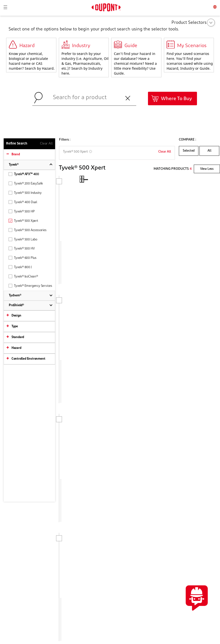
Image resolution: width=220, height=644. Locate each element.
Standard (18, 337)
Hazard (16, 348)
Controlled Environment (28, 359)
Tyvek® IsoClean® (23, 276)
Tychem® (15, 296)
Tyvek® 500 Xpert (23, 221)
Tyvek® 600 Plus (23, 258)
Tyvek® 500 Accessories (28, 230)
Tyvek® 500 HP (22, 211)
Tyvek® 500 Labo (23, 239)
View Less (207, 169)
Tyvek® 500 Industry (25, 193)
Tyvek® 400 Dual (23, 202)
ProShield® (16, 305)
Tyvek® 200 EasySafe (26, 183)
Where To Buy (176, 99)
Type (15, 326)
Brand (16, 154)
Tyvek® (14, 165)
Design (16, 316)
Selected (189, 151)
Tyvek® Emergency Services (30, 286)
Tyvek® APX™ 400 (24, 174)
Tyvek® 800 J (20, 267)
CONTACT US (198, 521)
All (209, 151)
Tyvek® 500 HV (22, 248)
